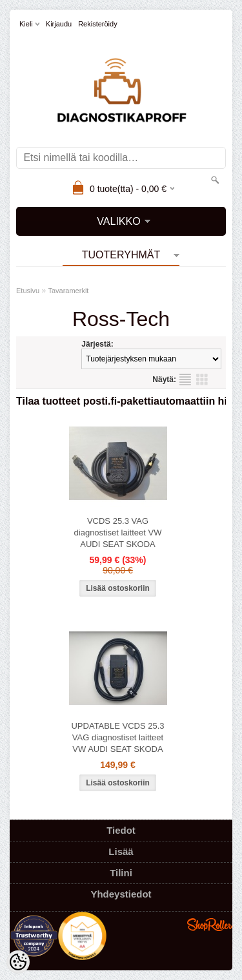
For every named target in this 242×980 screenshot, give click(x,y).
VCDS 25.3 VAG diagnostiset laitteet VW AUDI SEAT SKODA (118, 533)
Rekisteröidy (98, 24)
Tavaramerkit (68, 291)
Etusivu (28, 291)
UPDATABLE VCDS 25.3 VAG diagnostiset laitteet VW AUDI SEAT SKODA (117, 737)
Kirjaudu (59, 24)
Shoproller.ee (210, 925)
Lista (185, 380)
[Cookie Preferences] (18, 962)
